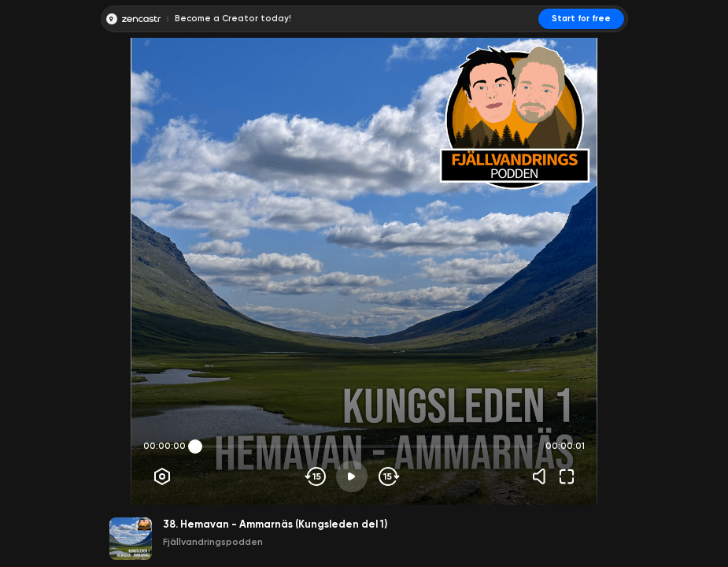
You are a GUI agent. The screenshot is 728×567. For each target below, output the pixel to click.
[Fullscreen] (567, 476)
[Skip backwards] (316, 476)
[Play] (352, 476)
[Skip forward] (388, 476)
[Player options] (162, 476)
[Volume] (543, 476)
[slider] (195, 447)
